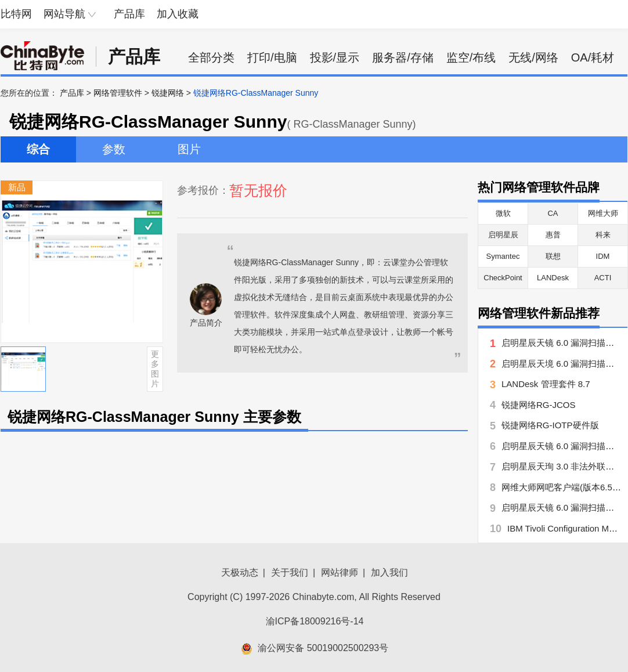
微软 (503, 213)
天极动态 (240, 572)
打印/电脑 (272, 57)
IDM (603, 256)
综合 (38, 149)
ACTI (603, 278)
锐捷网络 (168, 93)
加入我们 (389, 572)
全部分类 (211, 57)
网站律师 (340, 572)
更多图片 (155, 368)
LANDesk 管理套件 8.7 (546, 384)
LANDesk (553, 278)
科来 (603, 235)
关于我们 (290, 572)
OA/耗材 (593, 57)
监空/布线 (471, 57)
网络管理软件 (118, 93)
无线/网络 (533, 57)
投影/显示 (335, 57)
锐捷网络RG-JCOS (539, 405)
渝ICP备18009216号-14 (315, 621)
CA (553, 213)
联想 (553, 256)
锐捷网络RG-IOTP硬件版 (550, 425)
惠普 (553, 235)
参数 (114, 149)
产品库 (129, 14)
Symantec (503, 256)
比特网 (16, 14)
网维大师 (603, 213)
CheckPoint (503, 278)
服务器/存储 (403, 57)
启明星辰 (503, 235)
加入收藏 (178, 14)
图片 (189, 149)
